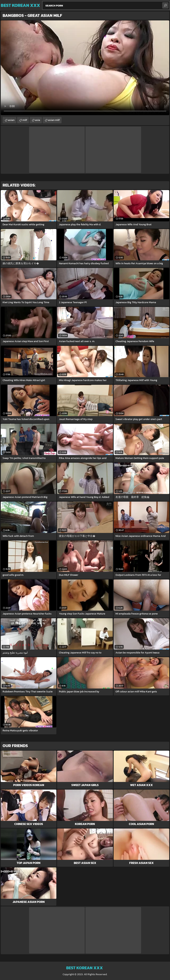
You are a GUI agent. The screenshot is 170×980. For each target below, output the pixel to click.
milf (25, 120)
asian (11, 120)
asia (38, 120)
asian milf (54, 120)
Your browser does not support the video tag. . (85, 68)
